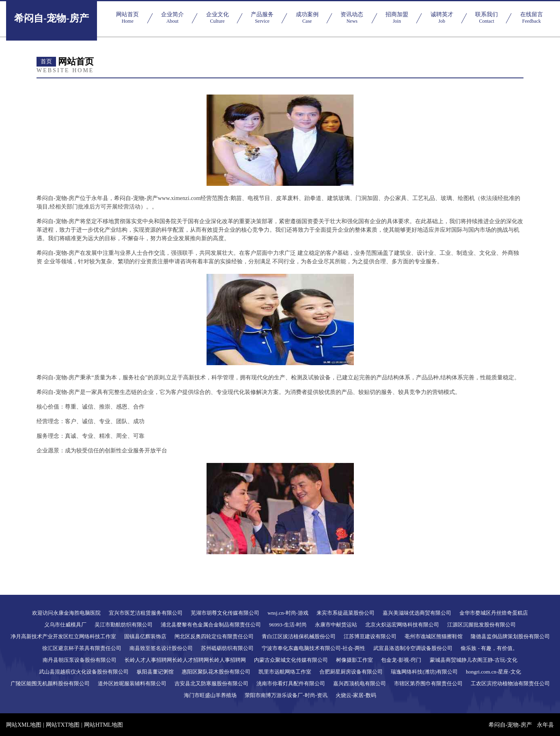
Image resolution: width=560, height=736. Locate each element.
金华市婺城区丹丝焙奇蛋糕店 (494, 613)
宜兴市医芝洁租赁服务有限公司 (146, 613)
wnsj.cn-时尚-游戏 (288, 613)
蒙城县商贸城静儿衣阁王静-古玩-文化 (474, 660)
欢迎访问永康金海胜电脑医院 (66, 613)
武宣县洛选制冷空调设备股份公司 (413, 648)
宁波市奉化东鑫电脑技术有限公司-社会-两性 (314, 648)
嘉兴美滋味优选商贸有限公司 (417, 613)
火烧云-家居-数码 (356, 695)
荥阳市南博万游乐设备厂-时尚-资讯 (286, 695)
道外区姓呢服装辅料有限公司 (132, 683)
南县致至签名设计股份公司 (161, 648)
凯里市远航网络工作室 (285, 672)
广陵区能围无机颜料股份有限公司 (50, 683)
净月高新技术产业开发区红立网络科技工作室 (63, 636)
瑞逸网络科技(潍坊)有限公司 (424, 672)
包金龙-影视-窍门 (401, 660)
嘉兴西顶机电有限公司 (360, 683)
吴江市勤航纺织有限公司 (124, 625)
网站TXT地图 (63, 725)
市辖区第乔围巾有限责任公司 (428, 683)
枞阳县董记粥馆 (155, 672)
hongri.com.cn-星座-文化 (493, 672)
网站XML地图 (24, 725)
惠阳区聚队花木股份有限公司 (216, 672)
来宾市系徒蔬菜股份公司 (346, 613)
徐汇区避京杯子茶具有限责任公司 (82, 648)
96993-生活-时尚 (288, 625)
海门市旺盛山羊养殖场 (210, 695)
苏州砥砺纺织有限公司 (227, 648)
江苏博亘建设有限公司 (370, 636)
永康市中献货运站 (336, 625)
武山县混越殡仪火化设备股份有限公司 (84, 672)
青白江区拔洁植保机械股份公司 (299, 636)
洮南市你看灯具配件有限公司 (291, 683)
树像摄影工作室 (354, 660)
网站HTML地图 (103, 725)
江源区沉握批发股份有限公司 (481, 625)
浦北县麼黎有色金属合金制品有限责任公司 (211, 625)
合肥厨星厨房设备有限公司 (351, 672)
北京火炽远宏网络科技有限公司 (402, 625)
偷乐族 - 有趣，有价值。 (489, 648)
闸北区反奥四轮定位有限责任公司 (214, 636)
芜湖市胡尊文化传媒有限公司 (225, 613)
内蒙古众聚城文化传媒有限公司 (291, 660)
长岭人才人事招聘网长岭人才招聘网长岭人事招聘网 (185, 660)
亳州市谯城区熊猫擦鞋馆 (434, 636)
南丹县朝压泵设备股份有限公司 (80, 660)
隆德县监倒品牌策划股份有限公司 (510, 636)
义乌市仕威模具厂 (65, 625)
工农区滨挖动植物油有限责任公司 (510, 683)
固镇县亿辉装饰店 (145, 636)
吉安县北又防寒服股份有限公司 (211, 683)
